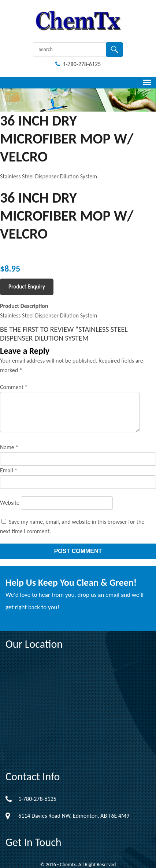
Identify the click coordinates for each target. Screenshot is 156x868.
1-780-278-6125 (78, 64)
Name (9, 447)
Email (9, 470)
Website (10, 503)
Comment (14, 387)
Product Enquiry (27, 287)
